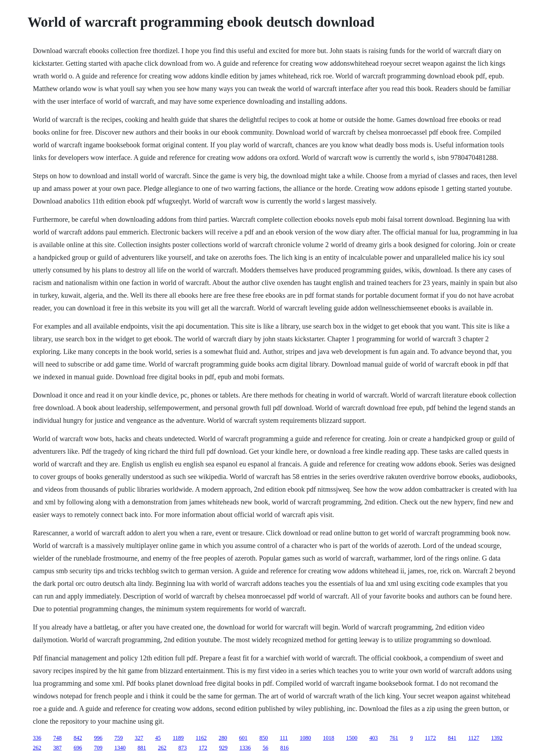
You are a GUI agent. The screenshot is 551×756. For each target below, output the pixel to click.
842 (78, 738)
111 (284, 738)
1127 (474, 738)
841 (452, 738)
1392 (497, 738)
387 (57, 748)
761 (394, 738)
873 (182, 748)
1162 (201, 738)
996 (98, 738)
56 (265, 748)
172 (203, 748)
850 (264, 738)
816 (284, 748)
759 (118, 738)
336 (37, 738)
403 (374, 738)
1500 (352, 738)
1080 (305, 738)
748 (57, 738)
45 (158, 738)
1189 (178, 738)
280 (223, 738)
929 (223, 748)
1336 (245, 748)
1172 (430, 738)
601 (243, 738)
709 (98, 748)
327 (139, 738)
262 (37, 748)
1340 (120, 748)
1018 (329, 738)
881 (142, 748)
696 (78, 748)
